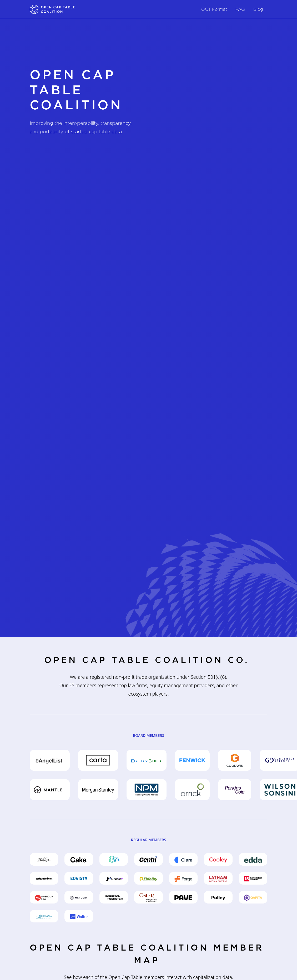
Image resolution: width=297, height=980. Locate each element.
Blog (258, 9)
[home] (52, 9)
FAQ (240, 9)
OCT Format (214, 9)
